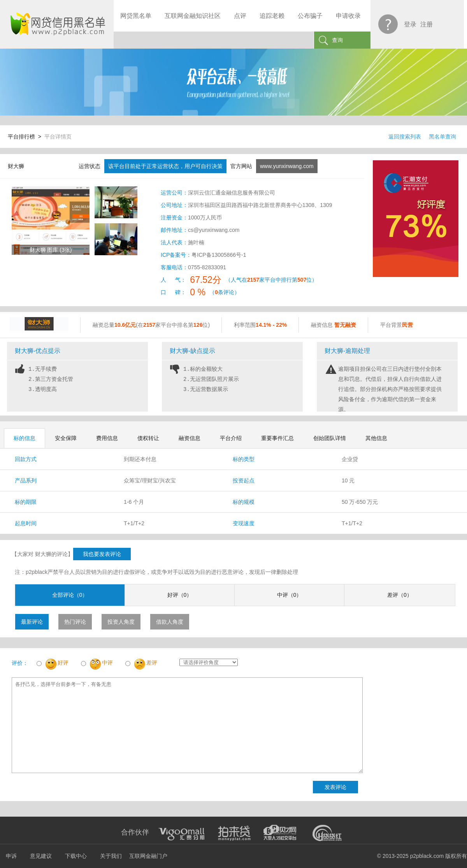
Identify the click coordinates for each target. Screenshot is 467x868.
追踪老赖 (272, 16)
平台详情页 (58, 137)
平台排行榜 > (26, 137)
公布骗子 (310, 16)
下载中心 (76, 856)
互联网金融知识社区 (193, 16)
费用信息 (107, 438)
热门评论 (75, 622)
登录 (410, 24)
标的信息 (25, 438)
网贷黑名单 (136, 16)
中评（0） (290, 595)
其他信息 (376, 438)
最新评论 (32, 622)
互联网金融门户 (148, 856)
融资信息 (190, 438)
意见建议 (41, 856)
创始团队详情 (330, 438)
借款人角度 (170, 622)
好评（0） (180, 595)
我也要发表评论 (102, 554)
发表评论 (335, 787)
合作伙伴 (135, 832)
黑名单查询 (442, 137)
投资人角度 (121, 622)
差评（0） (400, 595)
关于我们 (111, 856)
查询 (337, 40)
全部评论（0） (70, 595)
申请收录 (348, 16)
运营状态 (90, 166)
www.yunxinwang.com (287, 166)
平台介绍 (231, 438)
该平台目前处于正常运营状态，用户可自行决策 (165, 166)
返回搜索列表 (405, 137)
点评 (240, 16)
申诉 (11, 856)
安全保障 (66, 438)
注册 (427, 24)
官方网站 (241, 166)
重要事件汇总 (277, 438)
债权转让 (148, 438)
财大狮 (16, 166)
